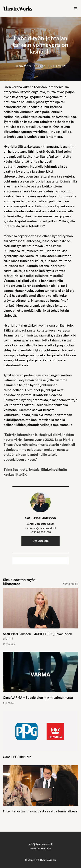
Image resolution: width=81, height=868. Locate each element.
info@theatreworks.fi (40, 844)
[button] (76, 8)
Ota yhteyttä (40, 541)
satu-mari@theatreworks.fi (41, 528)
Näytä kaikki (70, 584)
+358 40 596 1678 (41, 533)
